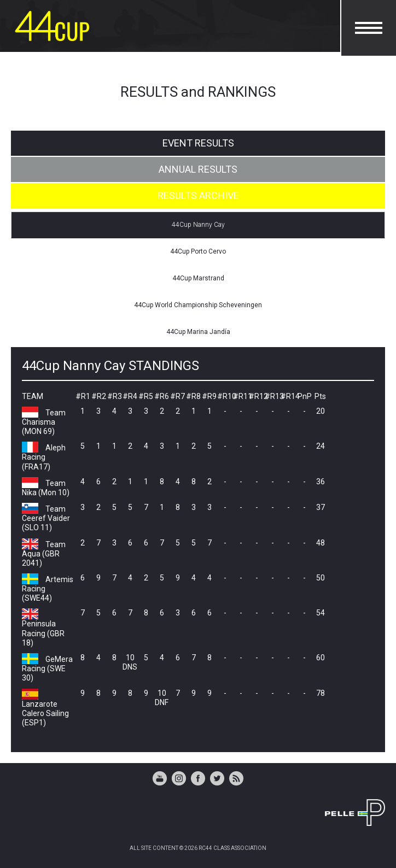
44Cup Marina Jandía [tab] (198, 332)
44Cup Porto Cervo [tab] (198, 251)
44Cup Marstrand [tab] (198, 278)
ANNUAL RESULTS (198, 169)
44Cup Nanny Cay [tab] (198, 225)
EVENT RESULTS (198, 143)
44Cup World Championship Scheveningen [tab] (198, 305)
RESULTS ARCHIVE (198, 195)
